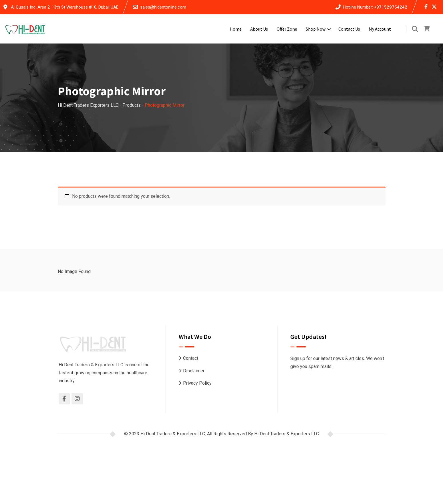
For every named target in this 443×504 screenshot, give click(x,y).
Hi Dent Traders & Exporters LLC (287, 434)
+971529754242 (391, 7)
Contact (191, 358)
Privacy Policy (197, 383)
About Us (259, 29)
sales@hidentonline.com (163, 7)
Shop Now (316, 29)
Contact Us (349, 29)
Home (236, 29)
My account (380, 29)
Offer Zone (287, 29)
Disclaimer (194, 371)
